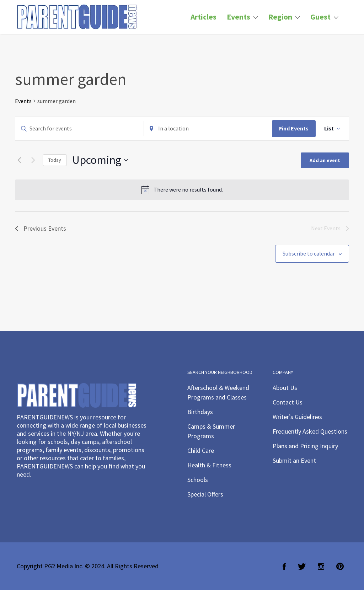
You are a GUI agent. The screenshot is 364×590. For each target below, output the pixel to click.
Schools (198, 480)
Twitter (302, 567)
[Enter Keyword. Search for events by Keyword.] (79, 129)
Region (280, 17)
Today (55, 160)
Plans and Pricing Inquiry (305, 446)
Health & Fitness (209, 465)
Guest (320, 17)
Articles (204, 17)
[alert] (182, 190)
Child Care (201, 450)
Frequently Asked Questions (310, 431)
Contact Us (288, 402)
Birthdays (200, 412)
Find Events (294, 128)
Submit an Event (294, 460)
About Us (285, 388)
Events (239, 17)
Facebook (284, 567)
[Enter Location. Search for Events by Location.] (208, 129)
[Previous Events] (19, 160)
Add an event (325, 160)
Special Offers (205, 494)
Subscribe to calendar (309, 253)
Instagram (321, 567)
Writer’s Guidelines (297, 417)
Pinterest (340, 567)
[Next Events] (33, 160)
